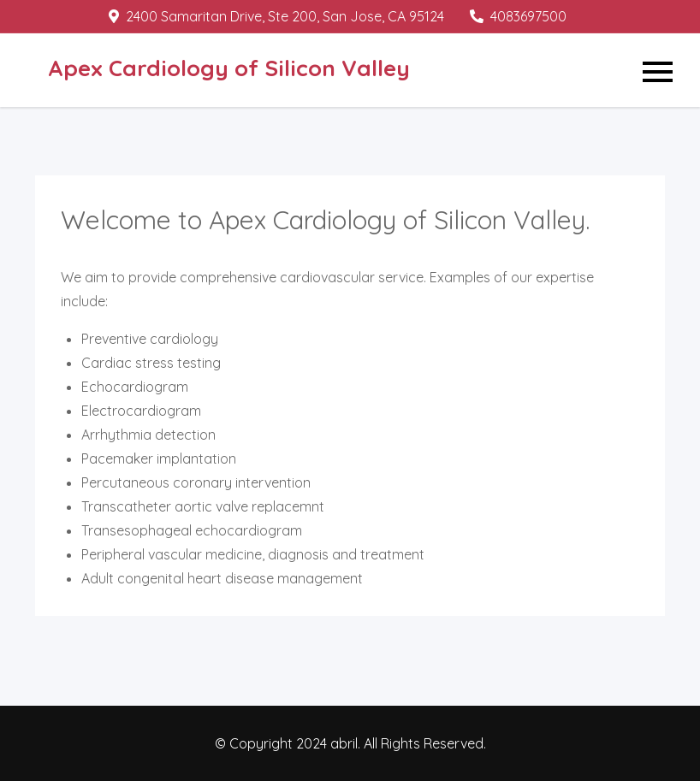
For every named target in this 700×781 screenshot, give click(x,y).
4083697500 (518, 16)
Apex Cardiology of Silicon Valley (229, 68)
